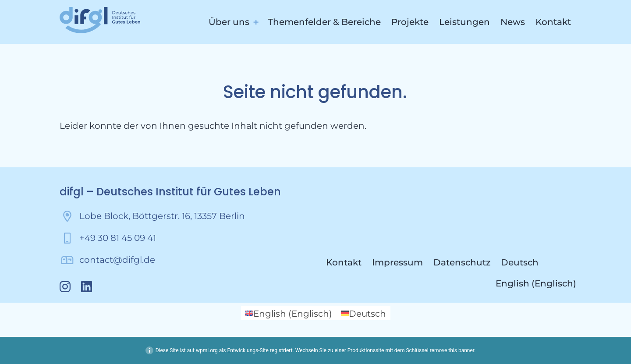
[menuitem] (536, 262)
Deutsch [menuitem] (367, 313)
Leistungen (464, 22)
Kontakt (553, 22)
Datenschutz (462, 262)
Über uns (229, 22)
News (513, 22)
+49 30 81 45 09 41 (118, 238)
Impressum (397, 262)
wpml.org (207, 350)
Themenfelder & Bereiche (324, 22)
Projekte (410, 22)
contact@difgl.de (117, 260)
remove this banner (452, 350)
